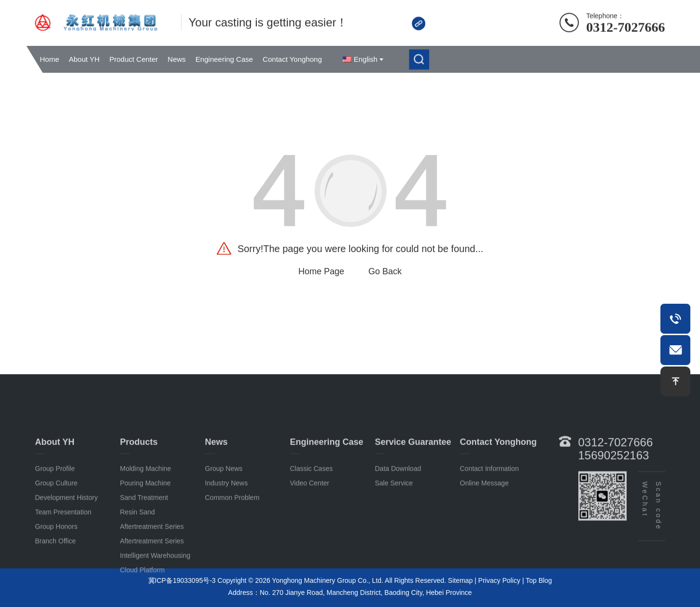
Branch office (56, 577)
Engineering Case (224, 59)
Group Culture (56, 519)
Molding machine (146, 504)
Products (139, 478)
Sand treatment (144, 533)
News (177, 59)
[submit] (419, 59)
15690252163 (614, 491)
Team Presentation (63, 548)
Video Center (310, 519)
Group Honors (56, 562)
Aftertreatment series (152, 562)
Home (50, 59)
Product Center (133, 59)
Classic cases (312, 504)
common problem (232, 533)
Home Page (321, 271)
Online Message (484, 519)
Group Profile (55, 504)
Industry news (227, 519)
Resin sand (138, 548)
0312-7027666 (625, 25)
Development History (67, 533)
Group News (224, 504)
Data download (398, 504)
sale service (394, 519)
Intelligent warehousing (155, 591)
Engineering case (327, 478)
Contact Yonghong (292, 59)
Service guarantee (413, 478)
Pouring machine (146, 519)
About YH (84, 59)
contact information (490, 504)
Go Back (385, 271)
